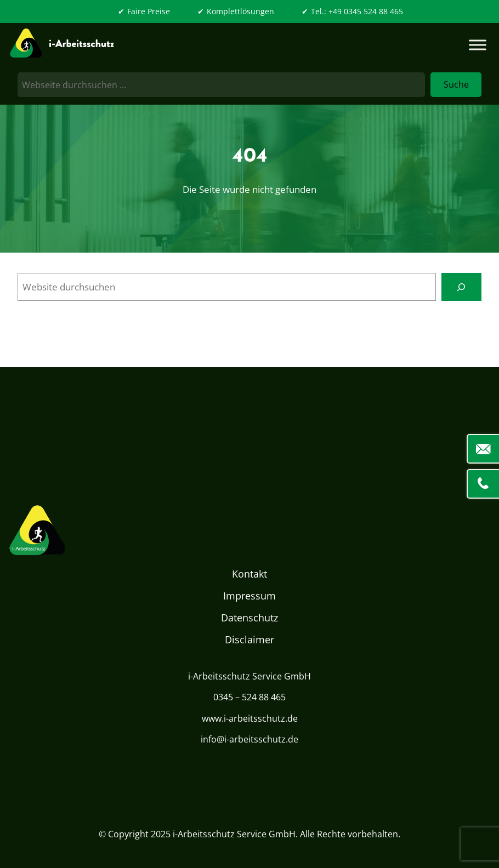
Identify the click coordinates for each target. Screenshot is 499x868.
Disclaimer (250, 639)
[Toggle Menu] (478, 45)
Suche (456, 84)
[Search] (461, 287)
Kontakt (250, 574)
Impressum (250, 596)
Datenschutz (250, 618)
